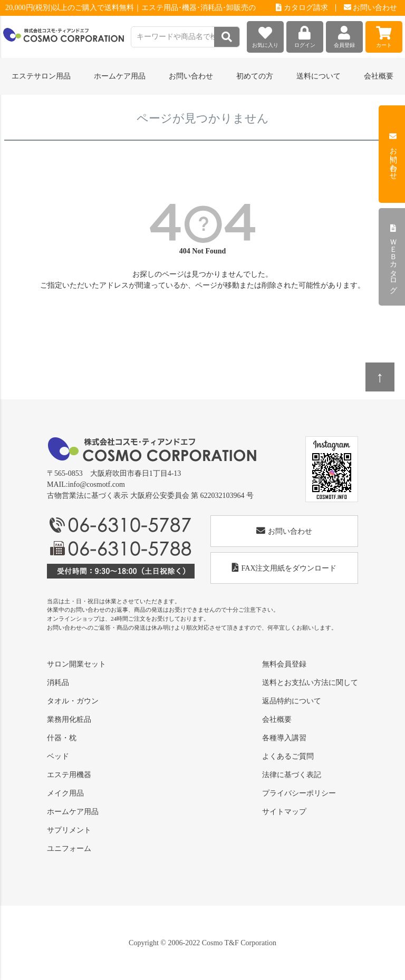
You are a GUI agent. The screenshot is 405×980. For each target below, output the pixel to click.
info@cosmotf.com (97, 484)
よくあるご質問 (288, 756)
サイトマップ (284, 812)
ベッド (58, 756)
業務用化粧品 (69, 719)
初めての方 (255, 76)
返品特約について (292, 701)
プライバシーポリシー (299, 793)
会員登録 (344, 35)
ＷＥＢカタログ (393, 257)
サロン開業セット (76, 664)
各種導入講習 (284, 738)
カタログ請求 (302, 8)
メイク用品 (65, 793)
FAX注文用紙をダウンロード (285, 568)
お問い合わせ (371, 8)
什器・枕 (62, 738)
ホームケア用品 (73, 812)
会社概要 (379, 76)
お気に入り (265, 35)
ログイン (305, 35)
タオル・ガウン (73, 701)
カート (384, 35)
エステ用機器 (69, 775)
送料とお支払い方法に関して (310, 683)
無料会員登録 (284, 664)
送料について (319, 76)
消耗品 (58, 683)
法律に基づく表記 (292, 775)
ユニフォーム (69, 849)
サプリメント (69, 830)
